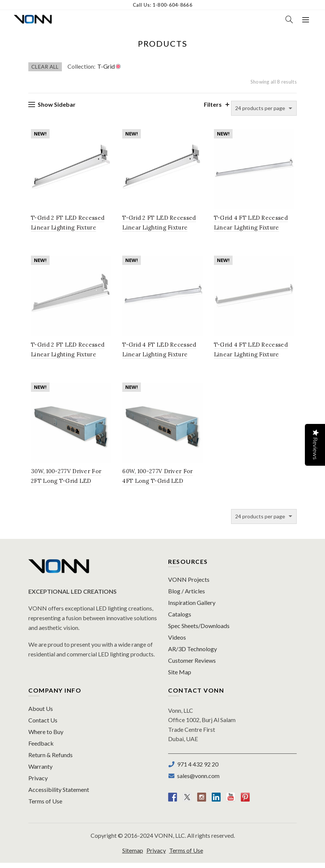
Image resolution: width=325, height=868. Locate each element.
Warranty (40, 772)
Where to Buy (46, 737)
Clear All (45, 67)
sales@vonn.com (197, 781)
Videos (177, 642)
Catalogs (180, 619)
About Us (41, 714)
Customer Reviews (192, 666)
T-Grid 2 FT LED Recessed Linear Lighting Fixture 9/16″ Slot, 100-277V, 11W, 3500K (69, 358)
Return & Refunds (51, 760)
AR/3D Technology (193, 654)
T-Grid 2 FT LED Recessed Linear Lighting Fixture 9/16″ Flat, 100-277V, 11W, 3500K (162, 229)
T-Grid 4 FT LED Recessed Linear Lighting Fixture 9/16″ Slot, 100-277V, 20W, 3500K (255, 358)
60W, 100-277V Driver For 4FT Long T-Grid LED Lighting (157, 486)
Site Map (180, 677)
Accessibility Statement (59, 795)
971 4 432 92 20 (197, 769)
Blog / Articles (187, 596)
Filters (213, 104)
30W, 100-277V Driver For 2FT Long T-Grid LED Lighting (64, 486)
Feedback (41, 748)
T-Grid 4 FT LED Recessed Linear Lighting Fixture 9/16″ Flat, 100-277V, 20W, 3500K (162, 358)
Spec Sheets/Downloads (199, 631)
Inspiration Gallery (192, 608)
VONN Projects (189, 585)
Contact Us (43, 725)
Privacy (38, 783)
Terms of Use (45, 806)
